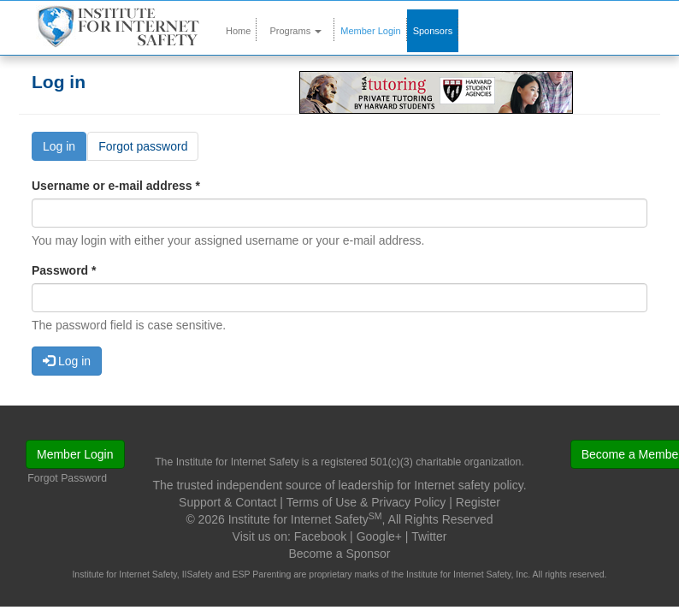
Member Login (370, 31)
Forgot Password (67, 478)
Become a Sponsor (339, 554)
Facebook (320, 536)
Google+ (379, 536)
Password (64, 270)
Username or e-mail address (116, 186)
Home (238, 31)
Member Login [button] (75, 454)
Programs (295, 31)
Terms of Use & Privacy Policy (366, 502)
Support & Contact (227, 502)
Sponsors (433, 31)
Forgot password (143, 146)
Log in (65, 149)
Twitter (429, 536)
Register (478, 502)
